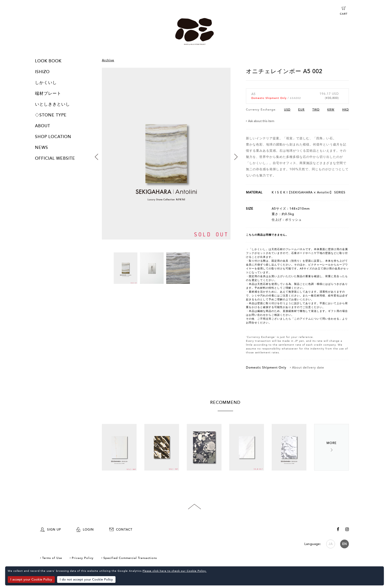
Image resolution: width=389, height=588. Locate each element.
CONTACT (121, 530)
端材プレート (48, 93)
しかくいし (46, 83)
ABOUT (43, 126)
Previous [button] (96, 157)
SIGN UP (51, 530)
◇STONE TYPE (51, 115)
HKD (346, 110)
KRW (331, 110)
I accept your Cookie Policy (31, 580)
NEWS (42, 148)
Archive (108, 60)
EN (345, 544)
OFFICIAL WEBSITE (55, 158)
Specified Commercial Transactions (130, 558)
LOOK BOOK (48, 61)
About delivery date (308, 368)
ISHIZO (42, 72)
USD (287, 110)
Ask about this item (261, 121)
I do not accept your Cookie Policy (87, 580)
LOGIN (85, 530)
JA (331, 544)
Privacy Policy (83, 558)
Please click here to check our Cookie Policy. (175, 571)
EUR (301, 110)
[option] (166, 160)
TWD (316, 110)
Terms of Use (52, 558)
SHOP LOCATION (53, 137)
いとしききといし (52, 104)
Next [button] (236, 157)
